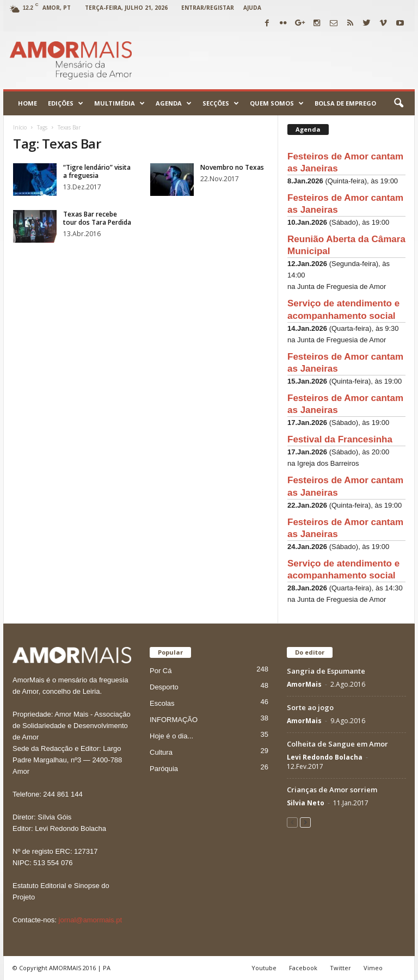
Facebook (303, 968)
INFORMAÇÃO (174, 720)
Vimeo (373, 968)
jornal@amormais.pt (91, 920)
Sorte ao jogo (310, 707)
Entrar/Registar (208, 8)
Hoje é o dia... (171, 736)
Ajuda (252, 8)
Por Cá (161, 671)
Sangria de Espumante (326, 671)
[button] (398, 103)
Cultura (161, 752)
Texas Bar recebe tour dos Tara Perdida (97, 218)
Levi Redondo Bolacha (325, 757)
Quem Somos (277, 103)
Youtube (264, 968)
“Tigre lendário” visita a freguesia (97, 171)
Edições (66, 103)
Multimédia (119, 103)
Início (20, 127)
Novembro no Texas (232, 167)
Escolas (162, 703)
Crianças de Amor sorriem (332, 790)
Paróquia (164, 769)
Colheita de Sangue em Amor (337, 744)
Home (27, 103)
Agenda (174, 103)
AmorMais (304, 684)
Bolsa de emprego (345, 103)
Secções (221, 103)
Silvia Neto (306, 803)
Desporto (164, 687)
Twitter (340, 968)
